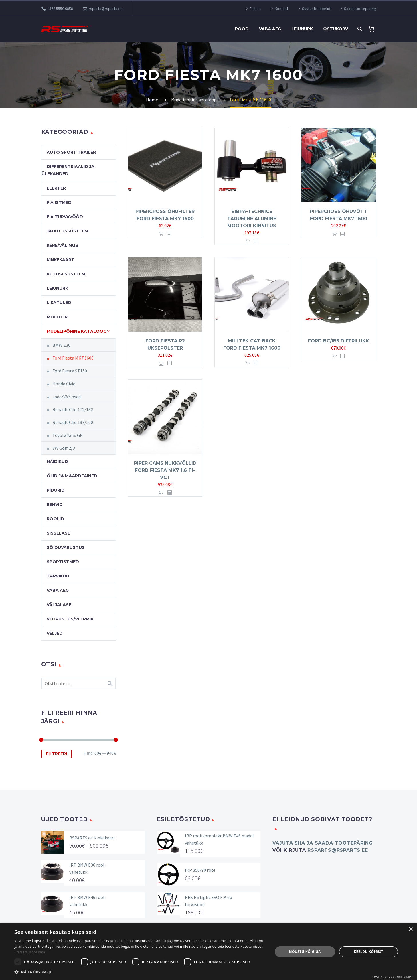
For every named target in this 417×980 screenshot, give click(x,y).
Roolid (55, 519)
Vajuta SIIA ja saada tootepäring (323, 843)
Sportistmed (63, 562)
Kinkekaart (61, 260)
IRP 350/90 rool (200, 870)
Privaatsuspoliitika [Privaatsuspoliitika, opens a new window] (30, 952)
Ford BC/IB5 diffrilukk (339, 341)
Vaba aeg (270, 29)
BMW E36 (61, 345)
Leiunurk (302, 29)
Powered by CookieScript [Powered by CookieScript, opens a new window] (392, 977)
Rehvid (55, 504)
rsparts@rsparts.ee (106, 9)
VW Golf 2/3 (64, 448)
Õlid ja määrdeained (72, 476)
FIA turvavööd (65, 217)
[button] (140, 972)
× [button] (411, 929)
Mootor (57, 317)
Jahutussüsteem (67, 231)
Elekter (56, 188)
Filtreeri (56, 754)
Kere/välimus (62, 245)
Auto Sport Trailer (71, 152)
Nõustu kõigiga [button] (305, 952)
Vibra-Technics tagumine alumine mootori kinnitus (252, 219)
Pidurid (56, 490)
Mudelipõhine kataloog (77, 331)
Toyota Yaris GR (68, 435)
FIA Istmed (59, 202)
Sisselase (58, 533)
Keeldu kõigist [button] (368, 952)
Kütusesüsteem (66, 274)
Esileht (255, 9)
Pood (242, 29)
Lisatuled (59, 303)
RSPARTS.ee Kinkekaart (92, 838)
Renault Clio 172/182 (73, 409)
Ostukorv (336, 29)
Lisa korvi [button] (161, 234)
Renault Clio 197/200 (73, 422)
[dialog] (208, 952)
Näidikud (57, 462)
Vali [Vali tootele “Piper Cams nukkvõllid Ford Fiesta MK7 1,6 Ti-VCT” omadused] (161, 493)
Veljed (55, 633)
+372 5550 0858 (60, 9)
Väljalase (59, 605)
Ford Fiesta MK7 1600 (73, 358)
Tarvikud (58, 576)
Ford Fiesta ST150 (70, 371)
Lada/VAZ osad (67, 397)
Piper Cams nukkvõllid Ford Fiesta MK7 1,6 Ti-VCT (165, 470)
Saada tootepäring (360, 9)
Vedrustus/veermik (70, 619)
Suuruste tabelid (316, 9)
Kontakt (281, 9)
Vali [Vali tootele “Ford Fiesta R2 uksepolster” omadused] (161, 363)
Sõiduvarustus (66, 547)
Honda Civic (64, 384)
